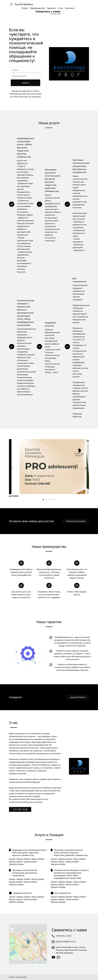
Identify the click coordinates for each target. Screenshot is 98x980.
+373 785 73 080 (20, 809)
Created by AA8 (21, 977)
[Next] (85, 468)
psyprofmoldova (78, 697)
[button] (28, 942)
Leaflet (32, 963)
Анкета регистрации (76, 521)
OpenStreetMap (42, 963)
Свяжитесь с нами (64, 936)
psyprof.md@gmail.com (66, 941)
